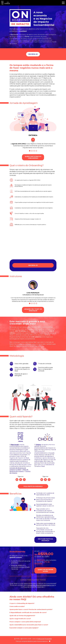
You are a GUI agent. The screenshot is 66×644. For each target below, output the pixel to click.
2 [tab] (32, 151)
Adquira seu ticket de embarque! (33, 310)
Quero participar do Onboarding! (33, 157)
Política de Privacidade (44, 639)
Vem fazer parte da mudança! (45, 540)
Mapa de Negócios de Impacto (19, 470)
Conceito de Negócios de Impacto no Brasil (18, 469)
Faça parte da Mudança (33, 486)
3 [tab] (34, 151)
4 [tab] (36, 151)
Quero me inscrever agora (45, 570)
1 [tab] (30, 151)
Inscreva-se (33, 54)
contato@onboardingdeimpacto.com (41, 585)
